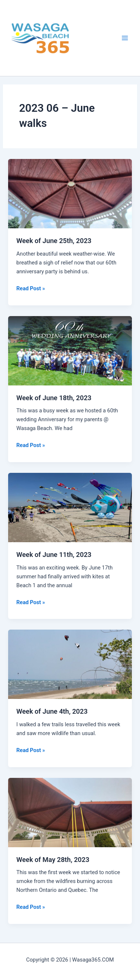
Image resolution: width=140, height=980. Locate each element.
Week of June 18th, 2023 (54, 398)
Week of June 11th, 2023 (54, 555)
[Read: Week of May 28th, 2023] (70, 812)
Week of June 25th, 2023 (54, 241)
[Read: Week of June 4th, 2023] (70, 664)
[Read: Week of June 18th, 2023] (70, 350)
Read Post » (30, 288)
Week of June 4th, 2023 (52, 711)
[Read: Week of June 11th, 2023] (70, 507)
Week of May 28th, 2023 (53, 860)
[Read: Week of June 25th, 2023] (70, 193)
